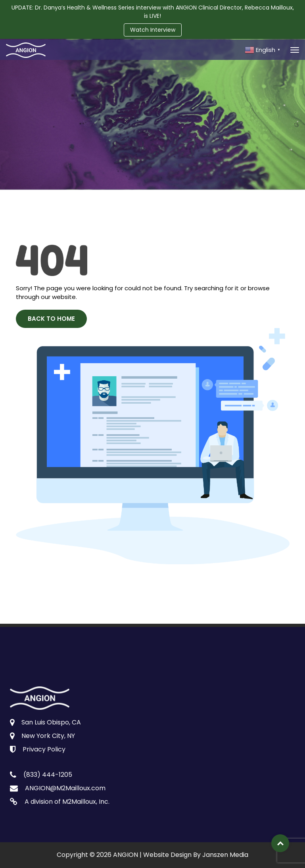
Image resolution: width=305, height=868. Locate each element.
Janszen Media (225, 855)
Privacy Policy (44, 749)
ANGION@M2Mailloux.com (65, 788)
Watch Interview (153, 30)
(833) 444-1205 (48, 775)
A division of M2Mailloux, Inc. (67, 802)
